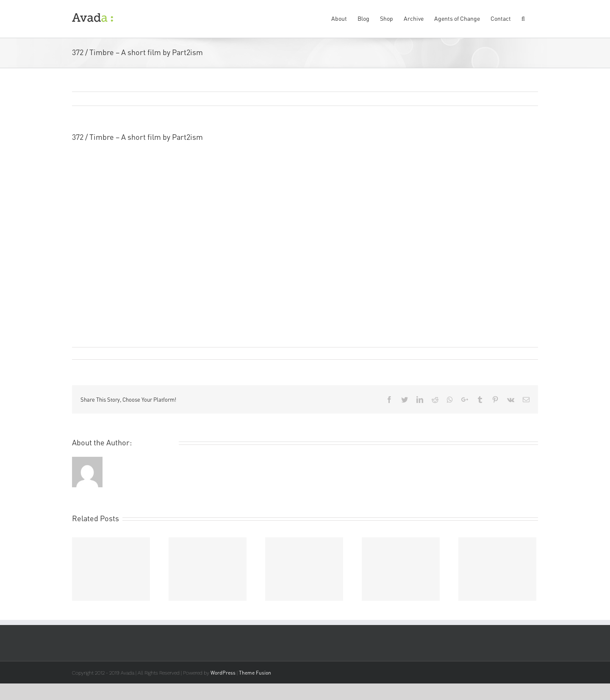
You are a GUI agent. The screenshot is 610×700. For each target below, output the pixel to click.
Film (179, 353)
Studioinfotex (95, 183)
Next (522, 99)
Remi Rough (93, 353)
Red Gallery (100, 172)
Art (168, 353)
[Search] (524, 18)
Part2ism (276, 160)
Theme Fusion (255, 673)
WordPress (223, 673)
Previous (491, 99)
